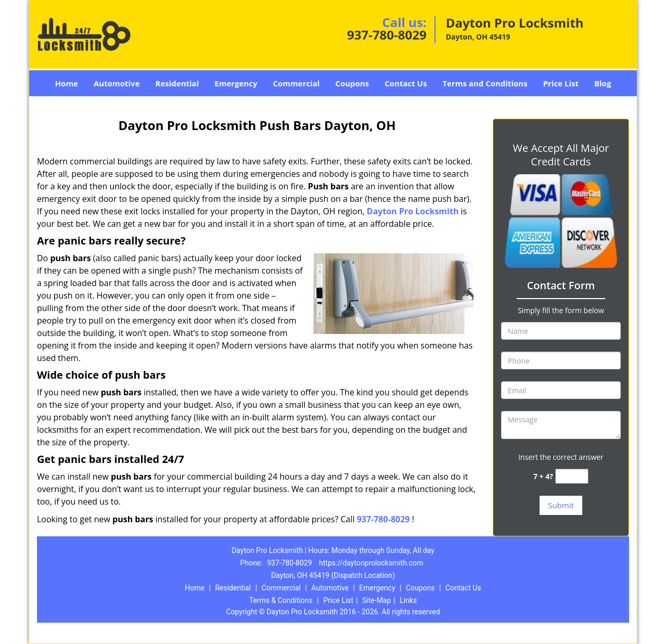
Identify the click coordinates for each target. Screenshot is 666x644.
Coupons (352, 83)
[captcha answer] (572, 476)
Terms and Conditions (485, 83)
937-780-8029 (387, 35)
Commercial (297, 83)
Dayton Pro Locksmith (413, 211)
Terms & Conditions (281, 600)
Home (67, 83)
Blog (603, 83)
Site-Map (376, 600)
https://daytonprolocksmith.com (371, 563)
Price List (561, 83)
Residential (177, 83)
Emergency (236, 83)
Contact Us (406, 83)
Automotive (117, 83)
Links (408, 600)
